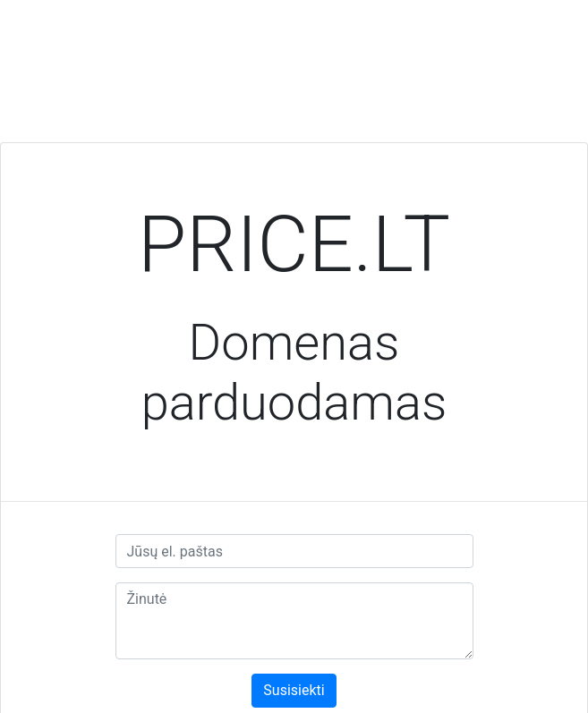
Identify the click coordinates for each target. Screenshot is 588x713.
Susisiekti (294, 690)
